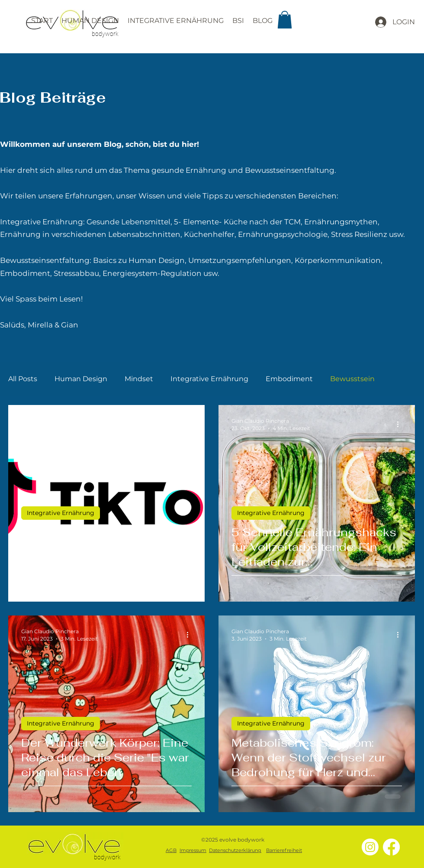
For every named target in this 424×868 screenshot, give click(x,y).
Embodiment (289, 379)
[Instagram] (370, 847)
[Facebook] (391, 847)
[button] (285, 20)
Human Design (81, 379)
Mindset (139, 379)
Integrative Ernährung (209, 379)
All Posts (23, 379)
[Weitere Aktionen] (190, 424)
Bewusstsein (352, 379)
